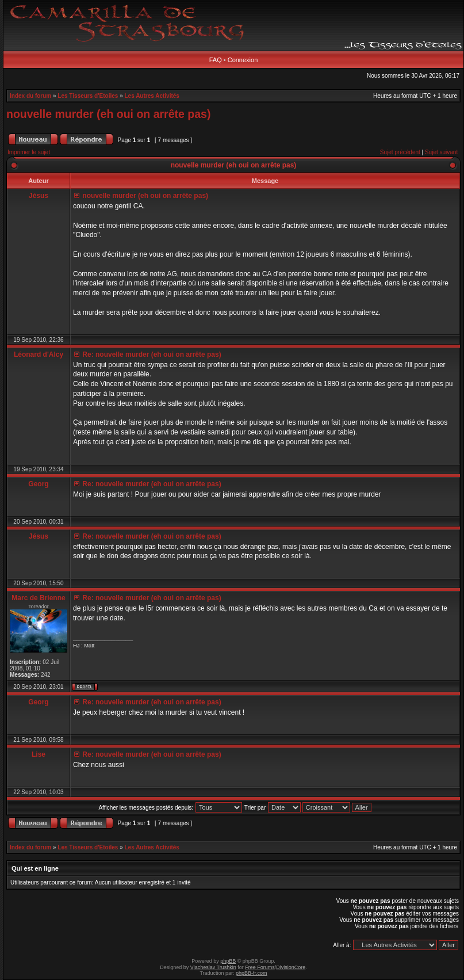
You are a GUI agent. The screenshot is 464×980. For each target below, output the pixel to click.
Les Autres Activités (152, 96)
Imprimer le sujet (29, 152)
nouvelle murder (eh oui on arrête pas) (108, 114)
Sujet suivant (441, 152)
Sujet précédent (400, 152)
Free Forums (260, 967)
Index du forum (30, 96)
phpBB (228, 961)
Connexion (243, 60)
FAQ (216, 60)
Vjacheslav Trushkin (213, 967)
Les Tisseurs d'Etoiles (88, 96)
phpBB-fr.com (252, 973)
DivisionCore (291, 967)
